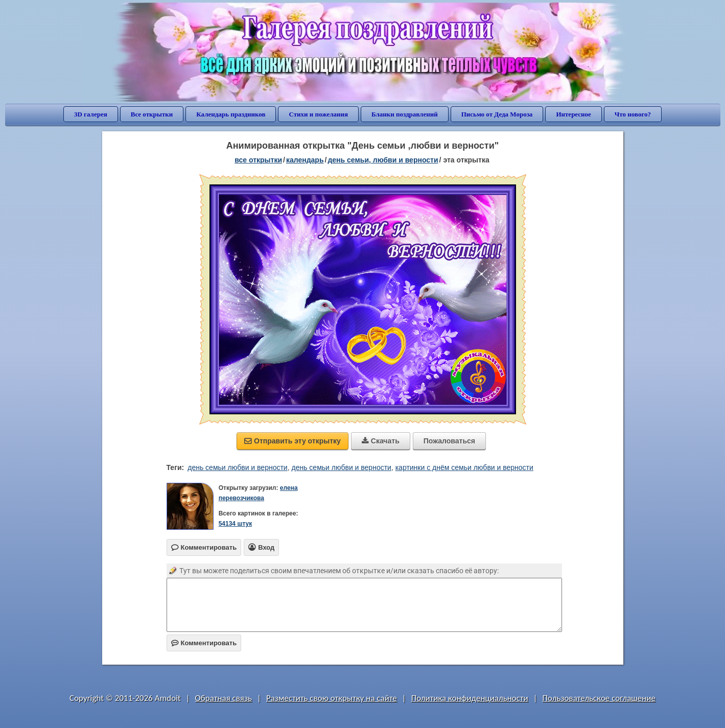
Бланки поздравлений (405, 114)
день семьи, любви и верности (383, 160)
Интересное (573, 114)
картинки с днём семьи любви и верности (464, 467)
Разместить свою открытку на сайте (332, 698)
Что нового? (633, 114)
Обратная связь (224, 698)
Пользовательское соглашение (599, 698)
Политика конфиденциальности (470, 698)
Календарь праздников (231, 114)
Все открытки (152, 114)
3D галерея (91, 114)
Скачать (381, 441)
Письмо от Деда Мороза (497, 114)
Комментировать (204, 643)
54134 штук (236, 524)
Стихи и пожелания (318, 114)
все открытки (258, 160)
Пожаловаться (449, 441)
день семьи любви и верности (237, 467)
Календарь (305, 160)
